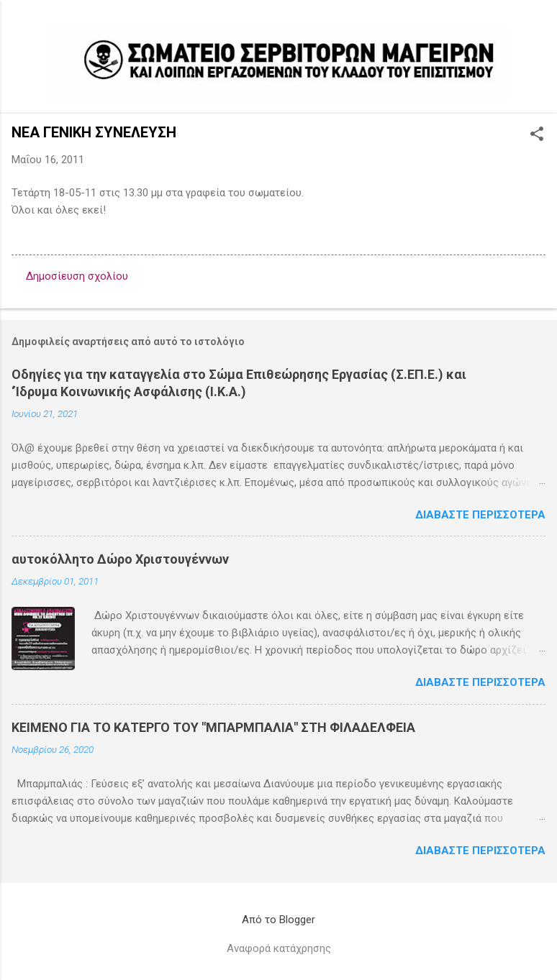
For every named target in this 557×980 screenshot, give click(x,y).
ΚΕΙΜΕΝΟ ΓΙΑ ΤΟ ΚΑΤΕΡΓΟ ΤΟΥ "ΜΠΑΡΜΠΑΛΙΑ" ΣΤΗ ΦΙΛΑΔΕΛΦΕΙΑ (213, 727)
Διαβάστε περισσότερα (480, 515)
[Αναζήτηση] (537, 39)
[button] (537, 135)
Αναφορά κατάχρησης (279, 948)
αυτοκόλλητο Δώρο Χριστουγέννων (120, 559)
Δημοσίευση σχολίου (77, 276)
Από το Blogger (278, 920)
